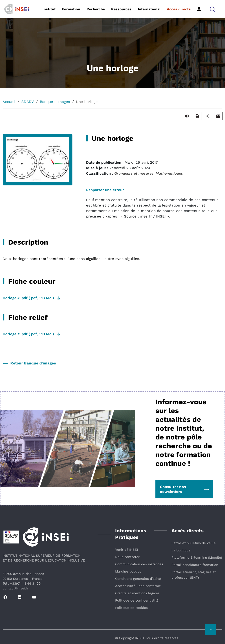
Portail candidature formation (195, 565)
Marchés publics (128, 571)
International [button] (149, 9)
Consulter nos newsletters (184, 489)
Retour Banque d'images (29, 363)
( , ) (29, 298)
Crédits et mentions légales (137, 593)
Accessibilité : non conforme (138, 586)
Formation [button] (71, 9)
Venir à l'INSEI (126, 550)
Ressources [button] (121, 9)
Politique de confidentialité (137, 600)
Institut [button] (49, 9)
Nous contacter (127, 557)
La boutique (181, 550)
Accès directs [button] (179, 9)
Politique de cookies (131, 608)
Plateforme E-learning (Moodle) (197, 558)
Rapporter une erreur (105, 190)
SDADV (28, 102)
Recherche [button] (96, 9)
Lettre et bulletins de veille (194, 543)
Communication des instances (139, 564)
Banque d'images (55, 102)
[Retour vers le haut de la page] (211, 630)
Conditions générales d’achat (138, 579)
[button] (213, 9)
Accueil (9, 102)
